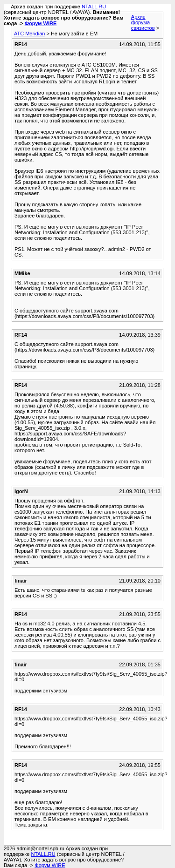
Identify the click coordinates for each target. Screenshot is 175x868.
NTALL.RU (94, 7)
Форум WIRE (41, 23)
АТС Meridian (29, 34)
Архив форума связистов (143, 22)
